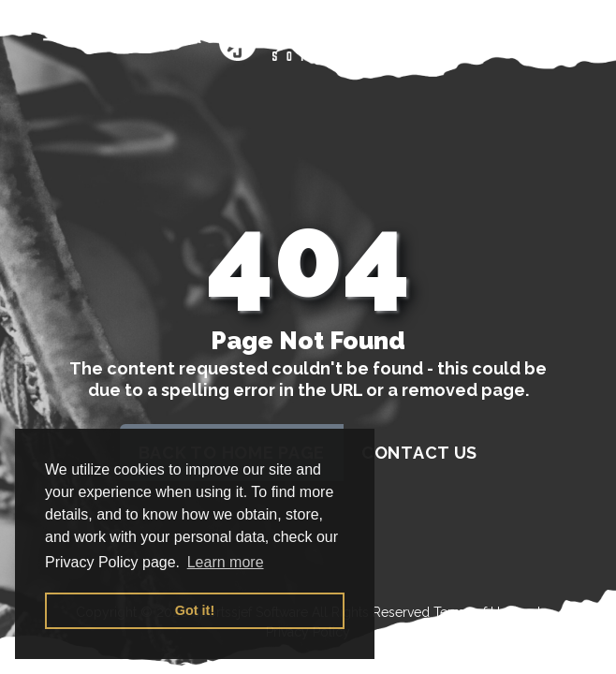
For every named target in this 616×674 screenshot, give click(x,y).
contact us (419, 453)
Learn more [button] (226, 562)
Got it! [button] (195, 610)
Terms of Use (474, 612)
